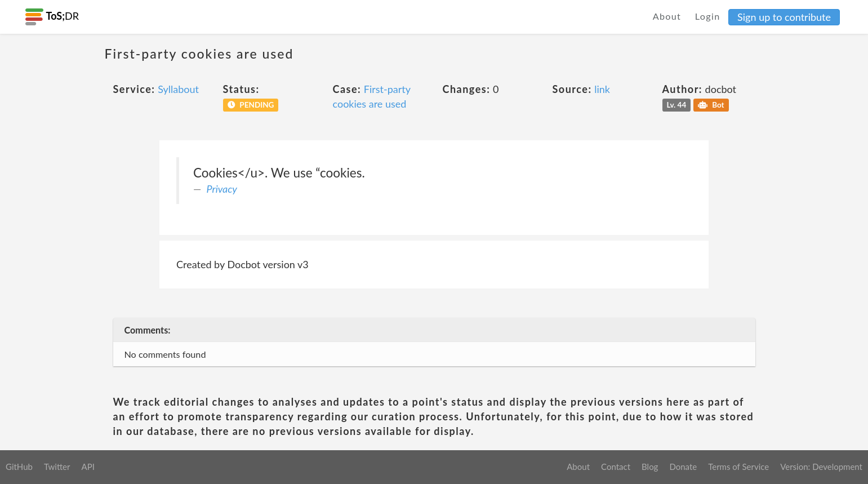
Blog (650, 467)
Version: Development (821, 467)
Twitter (57, 467)
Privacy (222, 189)
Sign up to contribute (784, 17)
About (667, 16)
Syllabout (178, 89)
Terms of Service (738, 467)
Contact (616, 467)
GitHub (19, 467)
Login (708, 16)
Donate (683, 467)
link (602, 89)
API (88, 467)
